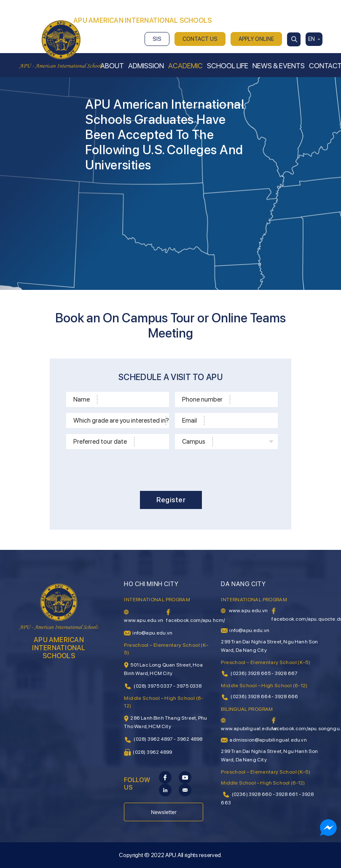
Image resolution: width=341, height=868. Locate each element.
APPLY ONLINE (256, 39)
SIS (157, 39)
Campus (194, 442)
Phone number (202, 399)
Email (189, 421)
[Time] (150, 442)
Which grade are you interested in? (120, 421)
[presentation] (173, 469)
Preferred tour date (100, 442)
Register (171, 500)
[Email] (240, 421)
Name (82, 399)
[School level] (172, 421)
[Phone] (252, 399)
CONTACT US (200, 39)
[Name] (132, 399)
